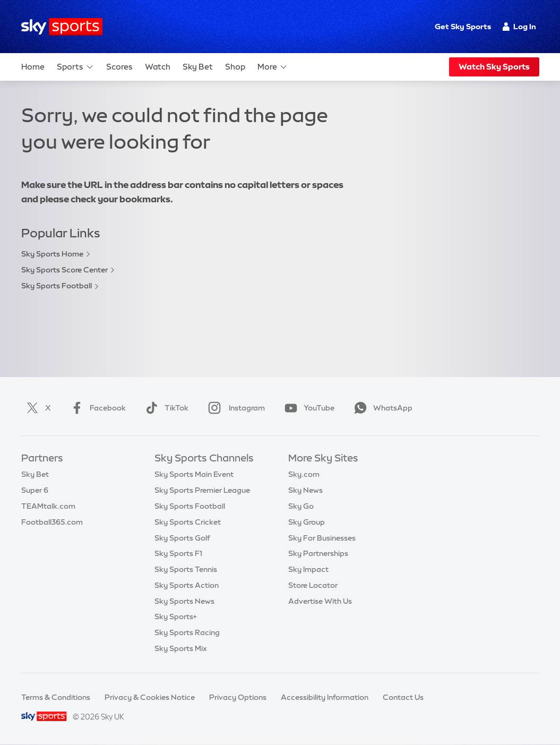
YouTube (307, 408)
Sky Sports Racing (187, 632)
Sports (75, 67)
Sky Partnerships (318, 553)
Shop (235, 67)
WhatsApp (381, 408)
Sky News (305, 490)
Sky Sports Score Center (64, 270)
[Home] (62, 27)
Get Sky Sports (463, 27)
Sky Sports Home (52, 254)
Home (33, 67)
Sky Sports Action (187, 585)
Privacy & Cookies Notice (150, 697)
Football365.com (52, 522)
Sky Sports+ (176, 616)
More (273, 67)
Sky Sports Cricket (188, 522)
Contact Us (403, 697)
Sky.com (304, 474)
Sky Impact (308, 569)
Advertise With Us (320, 601)
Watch (158, 67)
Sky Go (301, 506)
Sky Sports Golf (182, 538)
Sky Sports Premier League (202, 490)
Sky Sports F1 (178, 553)
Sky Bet (198, 67)
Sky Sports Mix (181, 648)
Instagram (234, 408)
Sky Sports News (184, 601)
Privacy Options (238, 697)
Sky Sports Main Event (194, 474)
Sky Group (307, 522)
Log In (519, 27)
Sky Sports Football (57, 286)
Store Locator (313, 585)
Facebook (96, 408)
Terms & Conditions (56, 697)
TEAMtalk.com (48, 506)
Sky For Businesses (322, 538)
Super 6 (35, 490)
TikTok (165, 408)
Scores (119, 67)
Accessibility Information (325, 697)
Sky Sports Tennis (186, 569)
